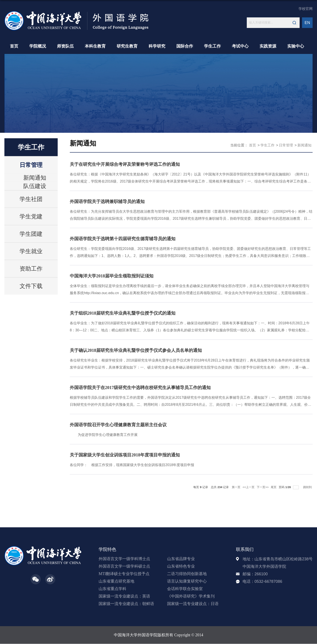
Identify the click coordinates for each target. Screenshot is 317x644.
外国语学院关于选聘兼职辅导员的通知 (107, 201)
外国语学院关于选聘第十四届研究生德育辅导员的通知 (123, 239)
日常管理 (286, 145)
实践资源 (268, 46)
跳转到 (308, 487)
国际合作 (185, 46)
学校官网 (306, 9)
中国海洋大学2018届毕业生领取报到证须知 (112, 276)
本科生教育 (95, 46)
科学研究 (157, 46)
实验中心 (296, 46)
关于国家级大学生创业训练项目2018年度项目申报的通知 (125, 455)
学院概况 (38, 46)
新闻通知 (304, 145)
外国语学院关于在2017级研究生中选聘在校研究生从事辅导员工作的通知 (140, 388)
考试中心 (240, 46)
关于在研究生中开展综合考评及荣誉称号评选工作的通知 (125, 164)
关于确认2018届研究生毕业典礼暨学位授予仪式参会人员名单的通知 (136, 350)
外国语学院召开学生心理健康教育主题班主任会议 (118, 425)
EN (307, 23)
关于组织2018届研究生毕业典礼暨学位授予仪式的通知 (123, 313)
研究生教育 (127, 46)
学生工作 (212, 46)
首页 (14, 46)
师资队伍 (65, 46)
